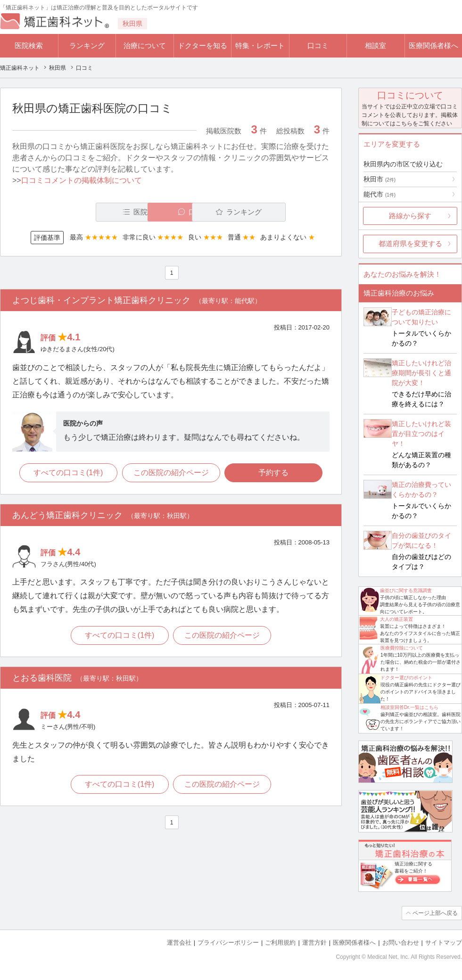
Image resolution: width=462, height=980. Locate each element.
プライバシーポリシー (228, 943)
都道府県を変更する (410, 243)
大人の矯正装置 (396, 619)
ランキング (87, 45)
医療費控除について (402, 648)
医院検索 (29, 45)
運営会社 (179, 943)
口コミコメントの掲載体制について (82, 180)
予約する (274, 473)
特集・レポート (260, 45)
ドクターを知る (202, 45)
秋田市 (379, 179)
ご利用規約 (280, 943)
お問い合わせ (401, 943)
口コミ (318, 45)
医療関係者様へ (433, 45)
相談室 (375, 45)
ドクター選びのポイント (406, 678)
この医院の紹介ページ (171, 473)
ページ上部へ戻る (435, 913)
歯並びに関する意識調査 (406, 590)
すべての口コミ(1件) (68, 473)
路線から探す (410, 216)
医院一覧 (77, 212)
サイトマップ (444, 943)
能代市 (379, 194)
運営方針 (314, 943)
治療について (145, 45)
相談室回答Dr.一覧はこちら (409, 707)
